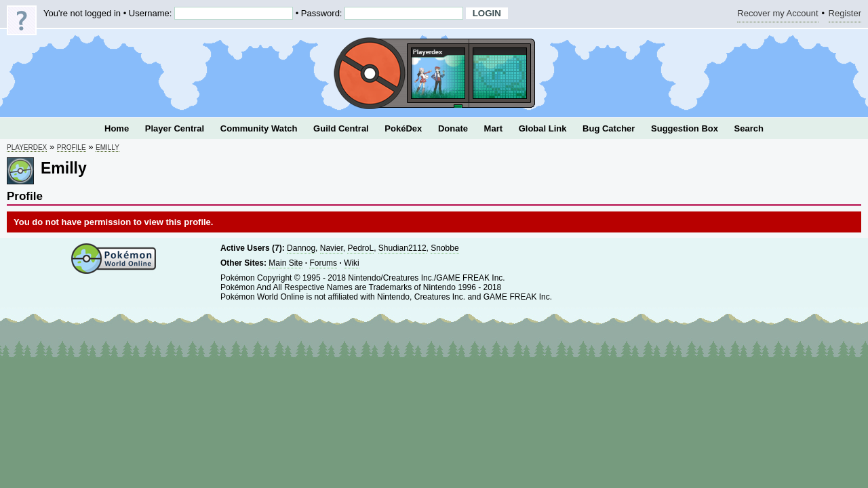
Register (845, 15)
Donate (453, 128)
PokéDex (403, 128)
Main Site (285, 263)
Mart (493, 128)
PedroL (360, 248)
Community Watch (259, 128)
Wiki (352, 263)
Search (749, 128)
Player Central (175, 128)
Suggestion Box (685, 128)
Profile (72, 147)
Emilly (107, 147)
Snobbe (445, 248)
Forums (323, 263)
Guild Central (341, 128)
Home (117, 128)
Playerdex (27, 147)
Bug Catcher (609, 128)
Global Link (543, 128)
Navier (332, 248)
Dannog (301, 248)
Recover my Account (777, 15)
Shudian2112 (402, 248)
